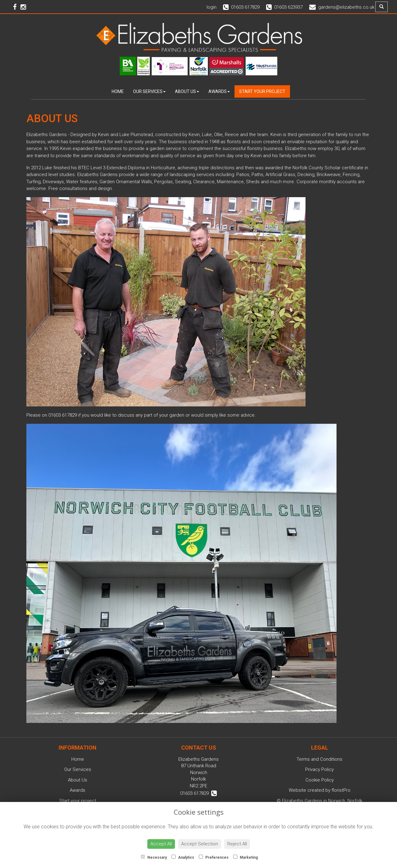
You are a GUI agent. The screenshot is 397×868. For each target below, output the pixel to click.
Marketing (245, 857)
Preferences (214, 857)
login (212, 7)
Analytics (183, 857)
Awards (219, 91)
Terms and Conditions (319, 759)
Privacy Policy (319, 769)
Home (118, 91)
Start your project (262, 91)
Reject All (237, 844)
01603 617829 (198, 793)
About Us (187, 91)
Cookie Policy (320, 780)
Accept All (161, 844)
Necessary (154, 857)
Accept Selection (200, 844)
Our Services (149, 91)
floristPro (341, 790)
